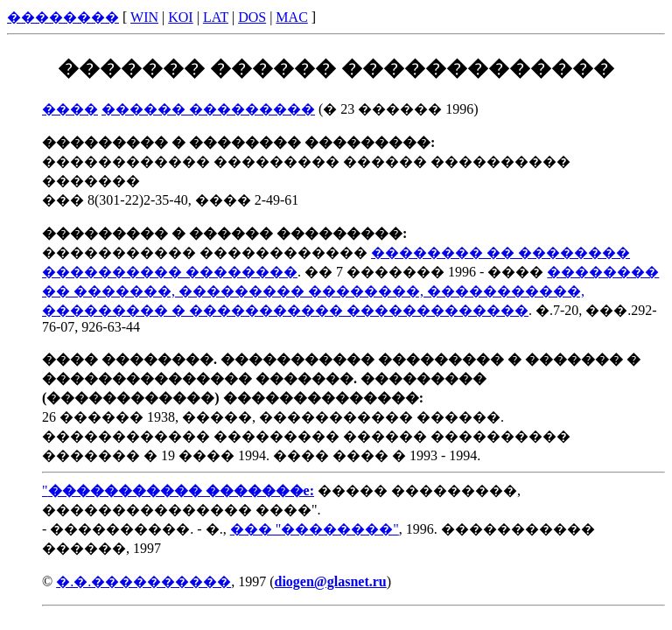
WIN (144, 17)
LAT (216, 17)
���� (70, 109)
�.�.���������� (143, 581)
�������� (63, 17)
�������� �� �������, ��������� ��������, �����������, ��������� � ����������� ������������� (350, 291)
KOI (180, 17)
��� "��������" (315, 529)
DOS (252, 17)
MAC (291, 17)
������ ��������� (208, 109)
